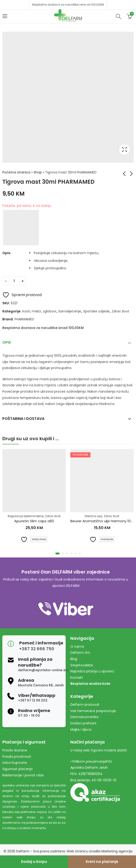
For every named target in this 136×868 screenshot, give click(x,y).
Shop (38, 172)
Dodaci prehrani (83, 723)
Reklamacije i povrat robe (23, 775)
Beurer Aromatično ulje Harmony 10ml (103, 521)
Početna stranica (16, 172)
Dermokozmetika (84, 717)
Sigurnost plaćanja (17, 769)
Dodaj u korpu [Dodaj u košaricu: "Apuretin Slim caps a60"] (39, 539)
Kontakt (77, 678)
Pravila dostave (15, 750)
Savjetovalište (82, 665)
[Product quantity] (14, 281)
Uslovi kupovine (15, 763)
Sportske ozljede (96, 311)
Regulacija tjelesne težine (26, 516)
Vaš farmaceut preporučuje (93, 711)
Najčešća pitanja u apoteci (92, 671)
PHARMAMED (24, 319)
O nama (77, 647)
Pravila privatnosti (17, 757)
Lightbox (125, 149)
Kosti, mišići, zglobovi (39, 311)
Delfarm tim (80, 653)
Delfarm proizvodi (85, 705)
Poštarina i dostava (23, 419)
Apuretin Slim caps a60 (34, 521)
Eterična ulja (93, 516)
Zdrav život (120, 311)
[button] (57, 553)
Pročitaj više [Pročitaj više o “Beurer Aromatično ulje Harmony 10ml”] (107, 539)
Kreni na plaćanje (102, 862)
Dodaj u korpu (34, 862)
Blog (74, 659)
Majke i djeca (81, 730)
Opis (7, 342)
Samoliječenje (70, 311)
